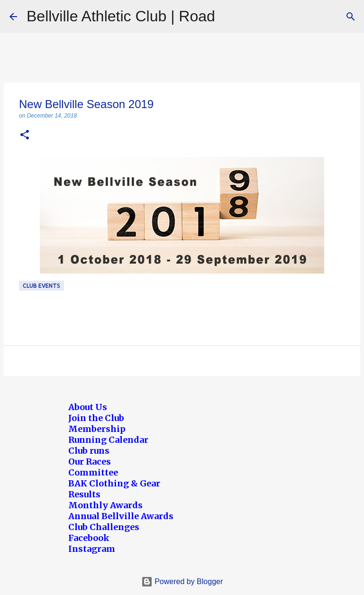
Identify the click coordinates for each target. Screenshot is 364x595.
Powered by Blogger (182, 581)
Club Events (41, 286)
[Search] (351, 17)
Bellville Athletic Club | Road (121, 16)
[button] (25, 135)
